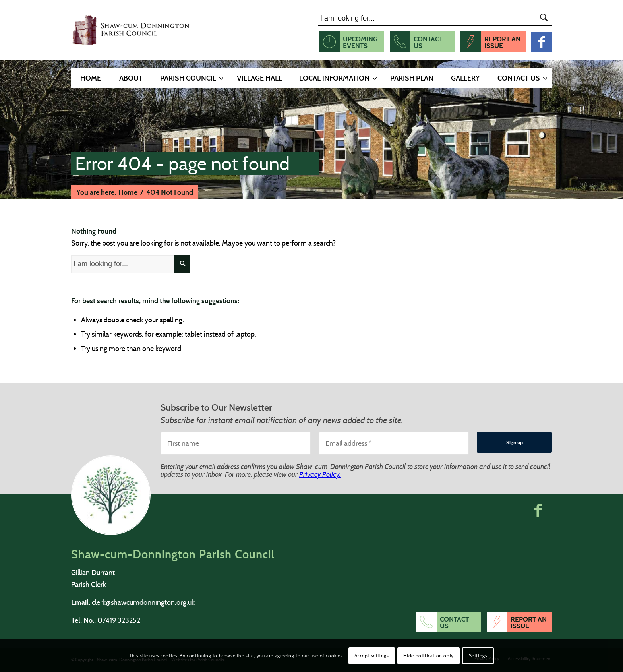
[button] (538, 510)
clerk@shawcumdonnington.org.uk (143, 602)
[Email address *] (394, 443)
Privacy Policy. (320, 474)
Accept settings (371, 656)
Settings (478, 656)
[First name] (236, 443)
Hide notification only (429, 656)
